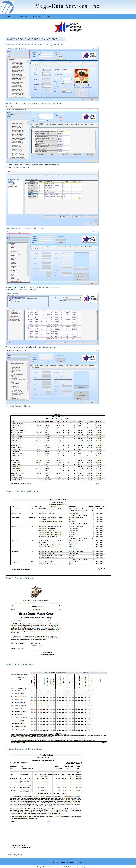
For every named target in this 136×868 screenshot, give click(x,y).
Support (37, 17)
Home (10, 17)
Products (23, 17)
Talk (49, 17)
